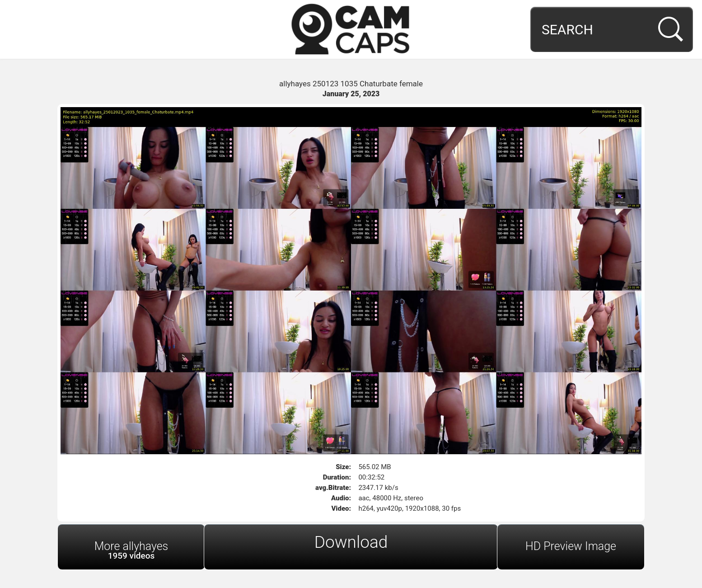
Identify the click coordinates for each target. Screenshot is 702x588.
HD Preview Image (571, 546)
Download (351, 542)
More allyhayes (131, 550)
